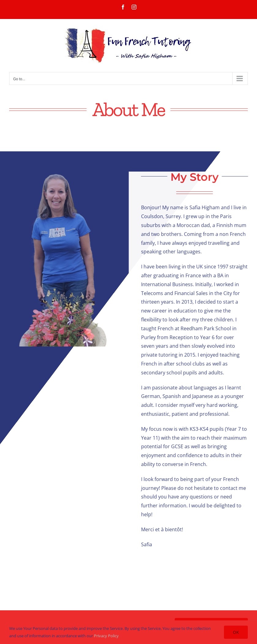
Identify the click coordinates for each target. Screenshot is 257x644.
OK (236, 632)
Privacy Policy (106, 636)
